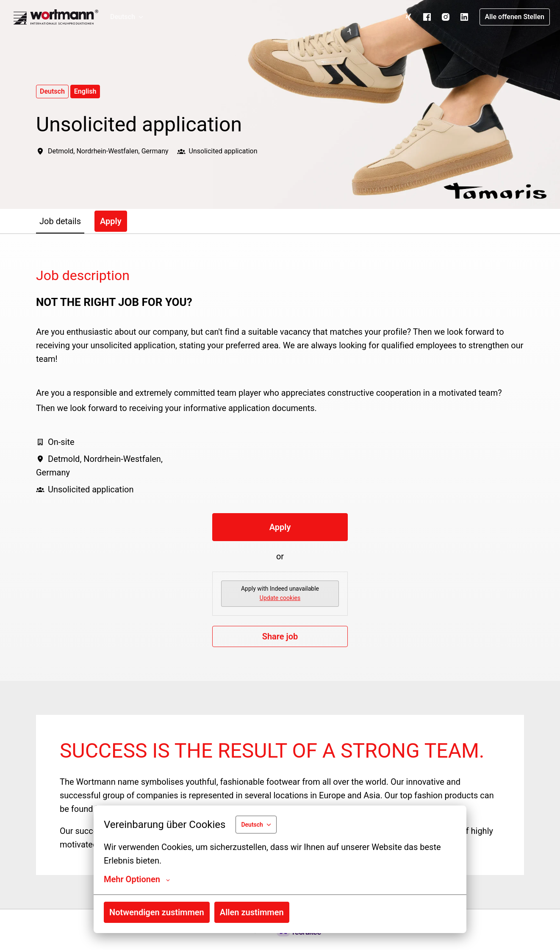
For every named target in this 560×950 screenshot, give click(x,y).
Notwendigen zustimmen (157, 912)
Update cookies (280, 598)
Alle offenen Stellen (515, 17)
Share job (280, 636)
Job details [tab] (60, 221)
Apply (280, 527)
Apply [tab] (111, 221)
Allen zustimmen (252, 912)
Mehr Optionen (137, 879)
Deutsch (52, 91)
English (85, 91)
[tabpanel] (280, 457)
